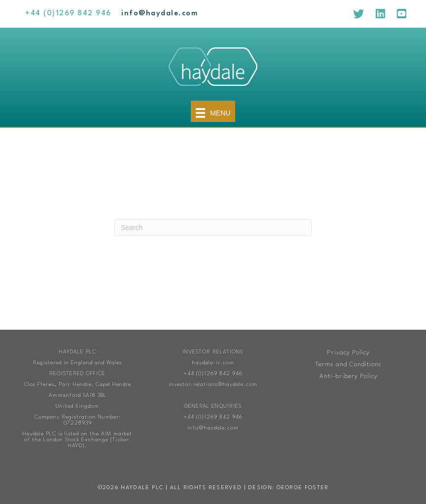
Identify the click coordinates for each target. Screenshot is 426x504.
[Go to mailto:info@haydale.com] (160, 14)
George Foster (303, 488)
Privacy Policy (348, 353)
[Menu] (213, 111)
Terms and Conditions (348, 365)
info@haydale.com (213, 428)
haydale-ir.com (213, 363)
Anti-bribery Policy (349, 376)
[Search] (213, 228)
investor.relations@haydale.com (213, 385)
